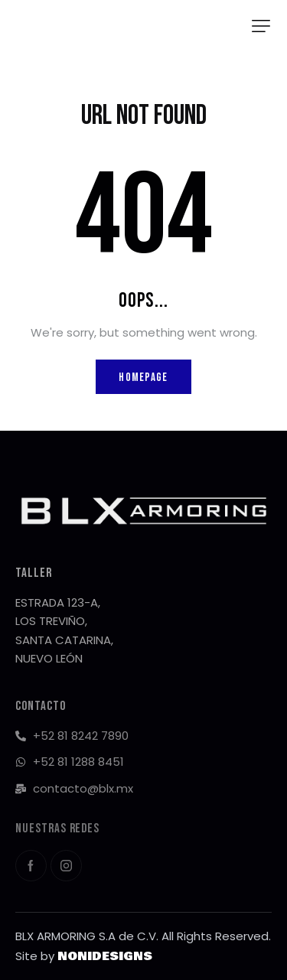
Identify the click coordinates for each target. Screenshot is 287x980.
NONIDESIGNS (105, 956)
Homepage (143, 378)
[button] (261, 26)
